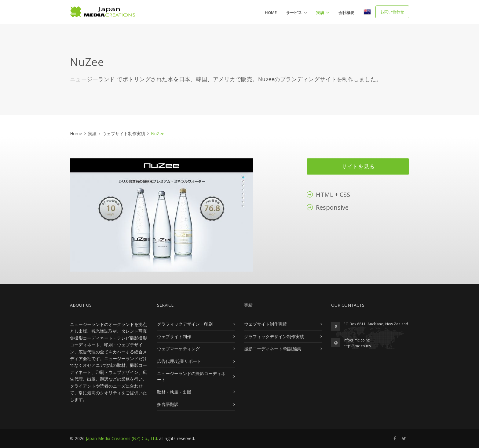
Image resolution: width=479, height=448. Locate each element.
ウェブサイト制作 (174, 336)
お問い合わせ (392, 12)
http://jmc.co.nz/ (357, 346)
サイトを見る (358, 166)
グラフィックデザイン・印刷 (185, 324)
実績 (320, 13)
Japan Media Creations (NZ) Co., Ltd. (122, 438)
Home (271, 13)
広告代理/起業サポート (179, 361)
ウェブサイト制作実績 (124, 134)
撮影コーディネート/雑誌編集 (273, 349)
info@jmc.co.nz (357, 340)
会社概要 (346, 13)
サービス (294, 13)
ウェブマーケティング (178, 349)
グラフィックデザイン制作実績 (274, 336)
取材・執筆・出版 (174, 392)
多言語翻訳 (168, 404)
